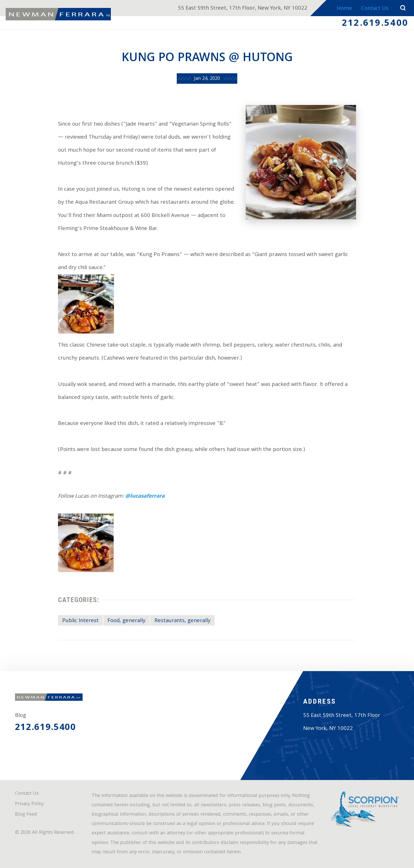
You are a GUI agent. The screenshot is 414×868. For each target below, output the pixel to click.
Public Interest (80, 621)
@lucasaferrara (145, 497)
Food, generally (126, 621)
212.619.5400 (375, 24)
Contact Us (375, 9)
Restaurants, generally (182, 621)
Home (344, 9)
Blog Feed (26, 815)
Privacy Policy (29, 804)
